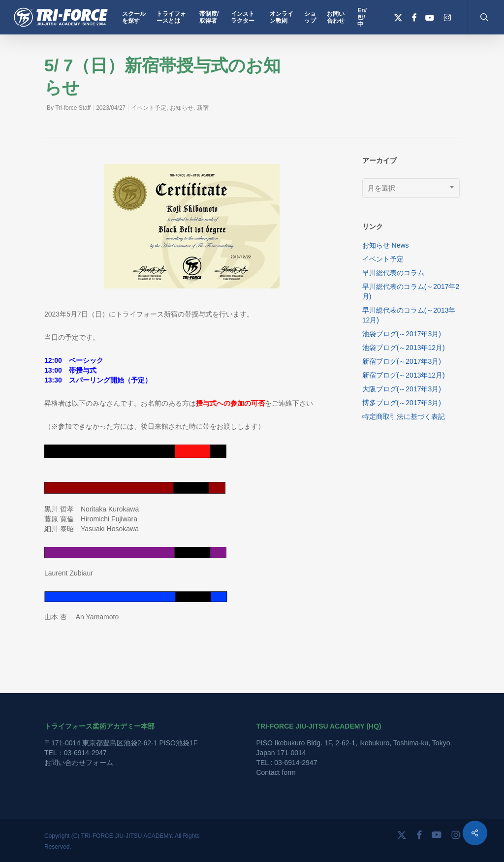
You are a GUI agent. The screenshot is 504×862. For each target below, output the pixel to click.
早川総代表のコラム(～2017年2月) (411, 291)
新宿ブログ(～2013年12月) (404, 375)
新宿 (203, 108)
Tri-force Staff (73, 108)
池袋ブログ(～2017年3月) (402, 334)
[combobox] (411, 188)
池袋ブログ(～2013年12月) (404, 348)
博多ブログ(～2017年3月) (402, 403)
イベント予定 (149, 108)
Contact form (276, 772)
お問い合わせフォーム (79, 763)
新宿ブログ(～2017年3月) (402, 361)
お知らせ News (386, 245)
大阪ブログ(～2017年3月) (402, 389)
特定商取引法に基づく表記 (404, 416)
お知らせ (182, 108)
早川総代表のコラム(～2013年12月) (409, 315)
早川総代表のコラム (393, 273)
